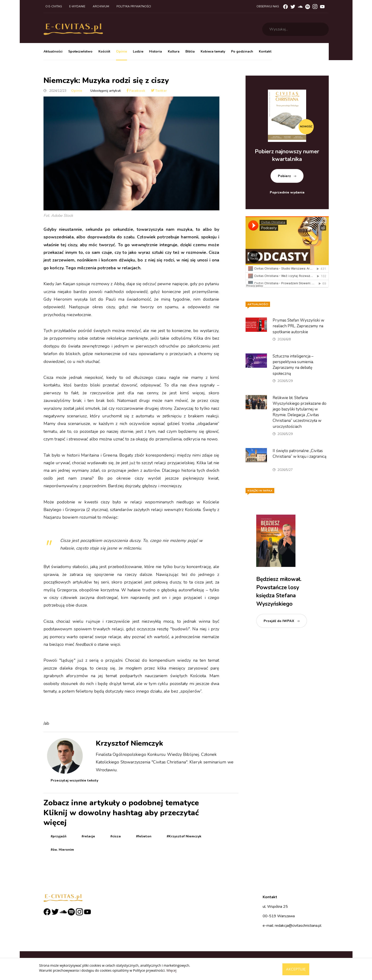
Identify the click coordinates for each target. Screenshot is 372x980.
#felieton (144, 836)
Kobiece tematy (213, 51)
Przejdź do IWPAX (279, 621)
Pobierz (284, 176)
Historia (155, 51)
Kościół (104, 51)
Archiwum (101, 6)
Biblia (190, 51)
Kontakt (265, 51)
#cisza (116, 836)
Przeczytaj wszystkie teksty (74, 780)
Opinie (121, 51)
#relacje (88, 836)
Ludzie (138, 51)
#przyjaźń (58, 836)
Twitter (159, 91)
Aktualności (53, 51)
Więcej (171, 970)
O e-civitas (54, 6)
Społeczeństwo (80, 51)
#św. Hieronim (62, 850)
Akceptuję (296, 969)
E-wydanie (77, 6)
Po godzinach (242, 51)
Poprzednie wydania (287, 192)
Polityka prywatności (134, 6)
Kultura (174, 51)
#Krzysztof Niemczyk (184, 836)
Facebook (136, 91)
